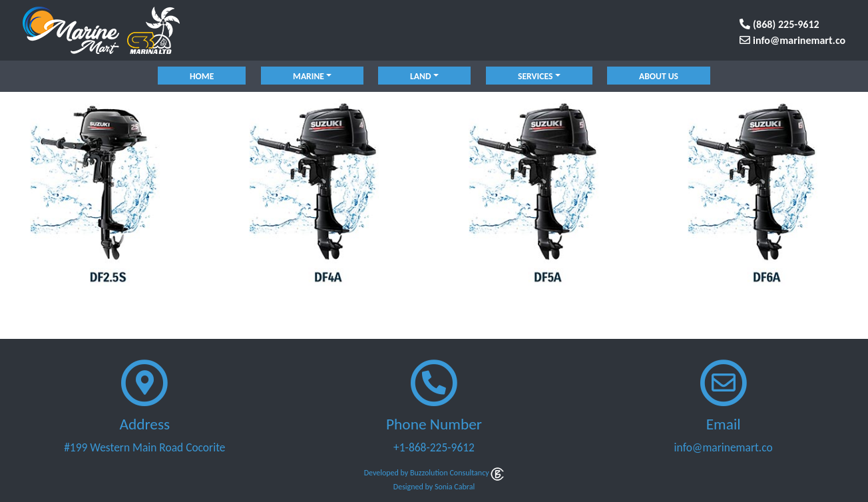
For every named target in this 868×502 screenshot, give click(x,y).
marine (309, 76)
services (535, 76)
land (421, 76)
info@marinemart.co (792, 40)
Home (202, 76)
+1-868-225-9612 (434, 447)
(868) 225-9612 (779, 24)
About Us (659, 76)
